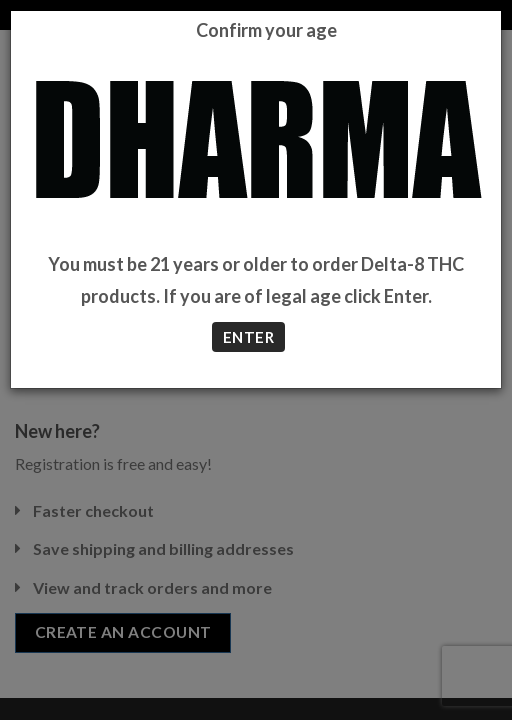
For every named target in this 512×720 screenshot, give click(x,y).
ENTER (248, 337)
